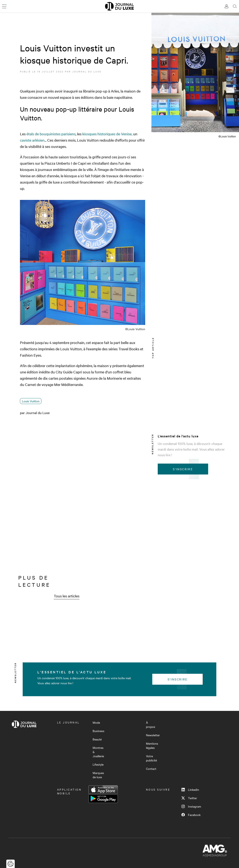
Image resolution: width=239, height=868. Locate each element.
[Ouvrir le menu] (4, 6)
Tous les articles (67, 596)
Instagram (191, 806)
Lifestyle (98, 764)
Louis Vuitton (31, 401)
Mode (96, 722)
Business (98, 731)
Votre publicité (151, 758)
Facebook (191, 815)
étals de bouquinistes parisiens (51, 134)
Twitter (189, 798)
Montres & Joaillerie (98, 752)
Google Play (103, 799)
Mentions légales (152, 745)
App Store (103, 790)
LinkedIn (190, 790)
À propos (151, 725)
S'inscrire (183, 469)
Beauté (97, 739)
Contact (151, 769)
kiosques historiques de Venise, (107, 134)
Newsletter (153, 735)
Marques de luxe (98, 775)
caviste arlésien (32, 140)
